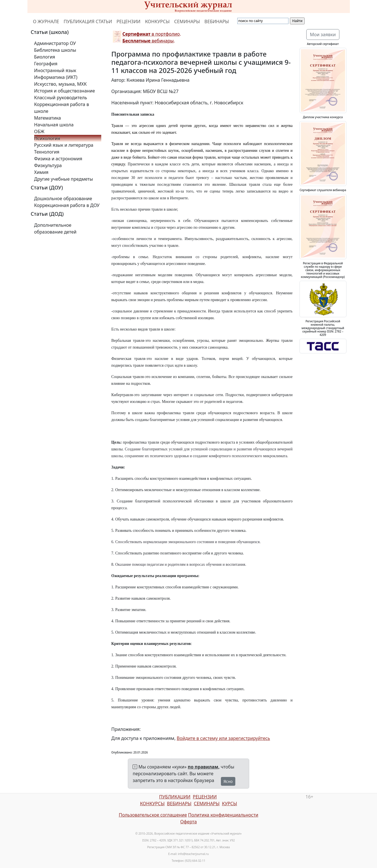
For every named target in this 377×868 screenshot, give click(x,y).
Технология (47, 152)
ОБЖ (39, 131)
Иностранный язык (55, 70)
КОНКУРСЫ (157, 21)
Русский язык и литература (64, 145)
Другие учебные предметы (64, 179)
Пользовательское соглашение (153, 815)
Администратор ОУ (55, 43)
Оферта (189, 822)
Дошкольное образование (63, 198)
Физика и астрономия (58, 159)
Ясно (228, 781)
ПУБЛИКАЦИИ (175, 797)
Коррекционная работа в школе (62, 108)
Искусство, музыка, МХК (61, 84)
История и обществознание (65, 91)
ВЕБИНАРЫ (217, 21)
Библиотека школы (55, 50)
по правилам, (204, 767)
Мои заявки (323, 34)
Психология (47, 138)
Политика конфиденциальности (223, 815)
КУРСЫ (230, 804)
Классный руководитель (61, 98)
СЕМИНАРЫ (187, 21)
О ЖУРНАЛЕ (46, 21)
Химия (41, 172)
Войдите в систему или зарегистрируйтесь (223, 738)
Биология (45, 57)
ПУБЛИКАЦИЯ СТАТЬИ (88, 21)
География (46, 64)
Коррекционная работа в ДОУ (67, 205)
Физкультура (48, 165)
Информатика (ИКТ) (56, 77)
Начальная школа (54, 125)
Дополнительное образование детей (55, 228)
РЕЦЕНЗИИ (129, 21)
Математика (48, 118)
